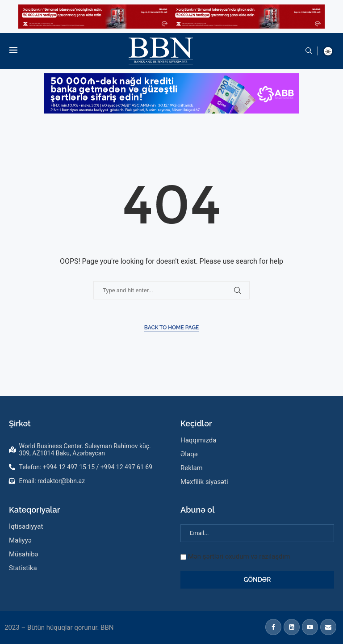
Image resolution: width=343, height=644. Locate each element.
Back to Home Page (172, 328)
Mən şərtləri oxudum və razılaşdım (239, 556)
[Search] (309, 51)
